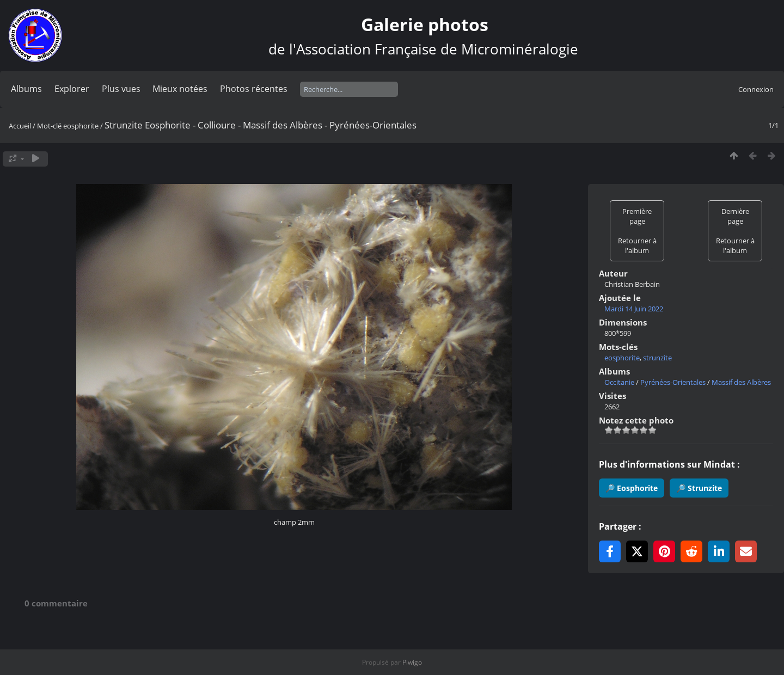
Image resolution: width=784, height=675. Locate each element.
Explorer (72, 89)
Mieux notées (180, 89)
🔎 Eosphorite (632, 488)
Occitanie (619, 382)
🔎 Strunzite (699, 488)
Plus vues (121, 89)
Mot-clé (49, 126)
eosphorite (81, 126)
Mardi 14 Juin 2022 (634, 309)
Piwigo (412, 662)
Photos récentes (254, 89)
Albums (26, 89)
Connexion (756, 89)
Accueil (20, 126)
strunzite (657, 358)
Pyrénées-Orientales (673, 382)
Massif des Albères (741, 382)
